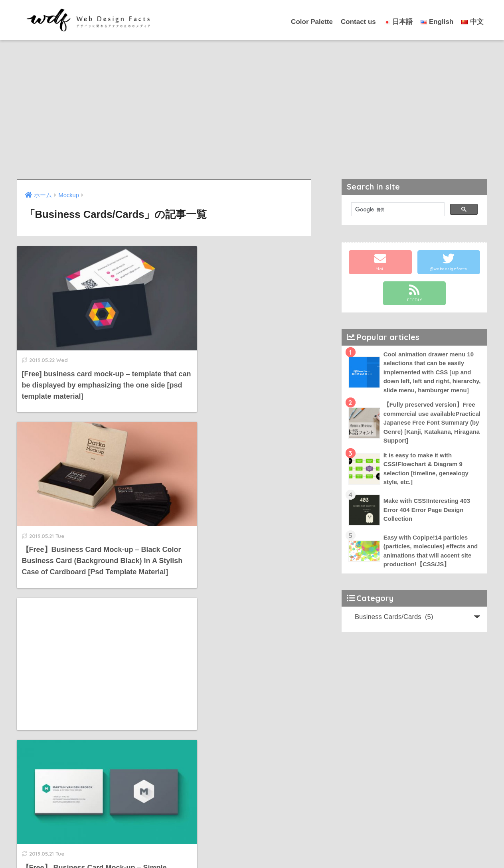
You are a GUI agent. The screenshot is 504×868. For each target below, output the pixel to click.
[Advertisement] (252, 109)
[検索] (397, 210)
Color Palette (312, 22)
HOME (252, 836)
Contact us (358, 22)
